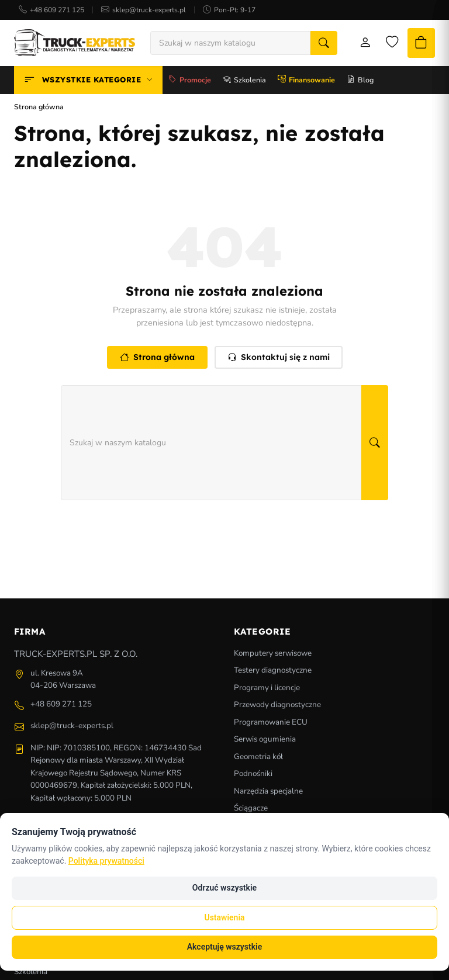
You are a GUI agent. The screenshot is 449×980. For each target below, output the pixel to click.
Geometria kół (258, 758)
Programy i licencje (267, 689)
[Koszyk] (418, 44)
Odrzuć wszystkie (224, 888)
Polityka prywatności (106, 861)
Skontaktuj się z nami (279, 359)
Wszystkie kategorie (88, 82)
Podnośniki (253, 776)
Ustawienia (224, 917)
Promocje (190, 82)
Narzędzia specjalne (268, 793)
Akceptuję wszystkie (224, 947)
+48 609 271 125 (57, 10)
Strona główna (157, 359)
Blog (360, 82)
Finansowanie (306, 82)
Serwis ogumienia (265, 741)
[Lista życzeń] (385, 44)
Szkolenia (244, 82)
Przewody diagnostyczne (277, 707)
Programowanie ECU (271, 724)
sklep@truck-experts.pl (149, 10)
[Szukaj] (315, 44)
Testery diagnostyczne (273, 672)
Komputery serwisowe (273, 655)
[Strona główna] (75, 44)
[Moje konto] (356, 44)
